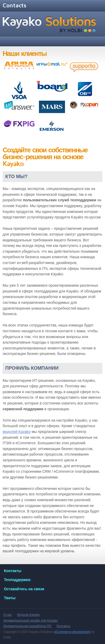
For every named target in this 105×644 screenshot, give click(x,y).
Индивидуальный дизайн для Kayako (31, 621)
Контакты (63, 626)
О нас (8, 615)
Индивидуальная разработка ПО (27, 626)
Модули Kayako (28, 615)
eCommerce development (72, 632)
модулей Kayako (17, 432)
